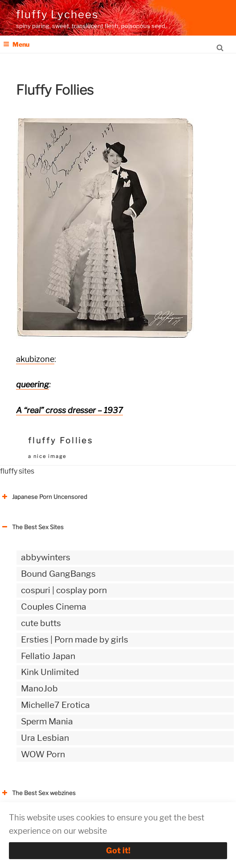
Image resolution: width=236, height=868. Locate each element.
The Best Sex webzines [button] (38, 793)
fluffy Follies (61, 440)
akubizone (35, 359)
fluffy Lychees (57, 14)
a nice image (47, 456)
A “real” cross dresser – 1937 (69, 410)
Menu (16, 44)
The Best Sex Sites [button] (32, 527)
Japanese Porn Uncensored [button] (44, 497)
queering (33, 384)
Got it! (118, 850)
